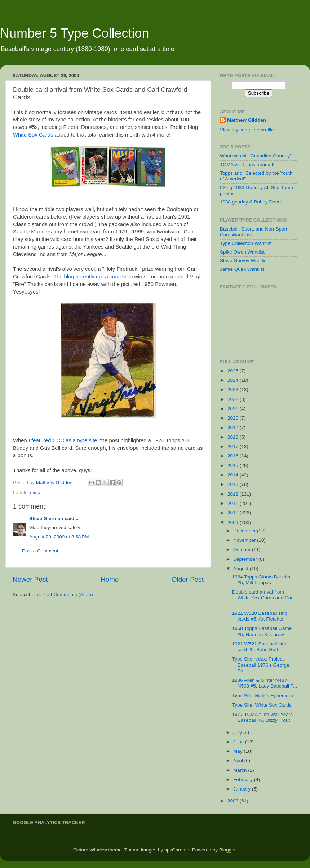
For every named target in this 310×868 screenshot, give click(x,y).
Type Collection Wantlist (246, 243)
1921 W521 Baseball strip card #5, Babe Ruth (260, 647)
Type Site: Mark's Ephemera (263, 696)
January (243, 789)
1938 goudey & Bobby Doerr (251, 202)
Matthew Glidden (247, 120)
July (238, 732)
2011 (234, 503)
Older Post (188, 579)
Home (110, 579)
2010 (234, 513)
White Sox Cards (33, 135)
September (246, 559)
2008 (234, 801)
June (239, 742)
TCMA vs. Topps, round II (247, 164)
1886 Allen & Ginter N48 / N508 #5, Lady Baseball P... (265, 683)
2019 (234, 428)
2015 (234, 466)
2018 (234, 437)
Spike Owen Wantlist (242, 252)
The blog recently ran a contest (90, 277)
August (242, 569)
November (245, 540)
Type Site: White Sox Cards (262, 705)
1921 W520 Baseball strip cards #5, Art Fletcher (260, 616)
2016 (234, 456)
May (238, 751)
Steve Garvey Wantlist (244, 261)
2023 (234, 390)
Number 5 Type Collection (75, 33)
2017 (234, 446)
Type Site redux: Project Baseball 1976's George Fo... (261, 665)
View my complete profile (247, 130)
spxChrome (177, 850)
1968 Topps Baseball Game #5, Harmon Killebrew (262, 631)
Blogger (227, 850)
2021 (234, 409)
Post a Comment (40, 551)
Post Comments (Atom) (68, 594)
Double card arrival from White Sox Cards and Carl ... (263, 598)
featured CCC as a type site (64, 440)
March (241, 770)
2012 (234, 494)
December (245, 531)
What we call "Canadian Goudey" (256, 156)
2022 (234, 399)
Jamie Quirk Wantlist (242, 269)
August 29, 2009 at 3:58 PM (59, 537)
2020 (234, 418)
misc (35, 493)
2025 (234, 371)
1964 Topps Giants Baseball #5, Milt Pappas (262, 580)
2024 (234, 380)
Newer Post (30, 579)
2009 (234, 522)
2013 (234, 484)
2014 (234, 475)
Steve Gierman (46, 518)
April (239, 760)
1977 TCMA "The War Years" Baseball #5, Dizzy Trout (263, 717)
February (244, 780)
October (243, 549)
